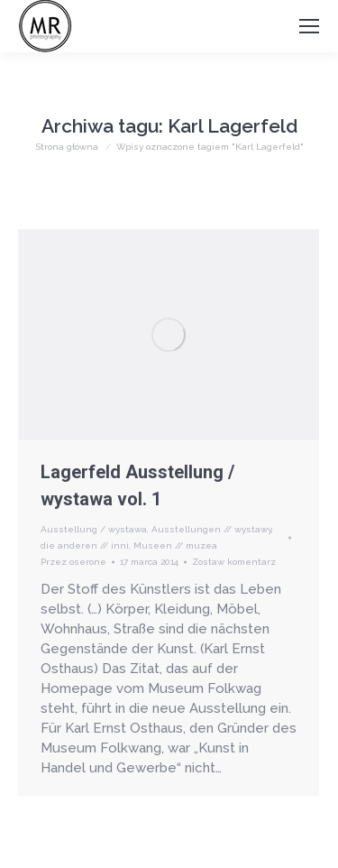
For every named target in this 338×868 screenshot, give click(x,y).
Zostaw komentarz (234, 562)
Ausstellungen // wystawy (211, 529)
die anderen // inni (85, 545)
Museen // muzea (175, 545)
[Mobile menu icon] (309, 26)
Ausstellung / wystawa (94, 529)
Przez (73, 562)
